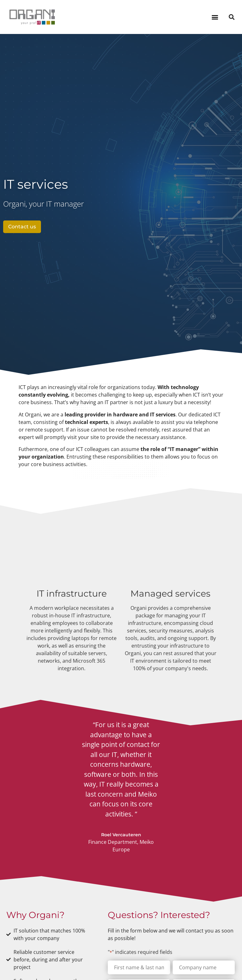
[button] (215, 17)
